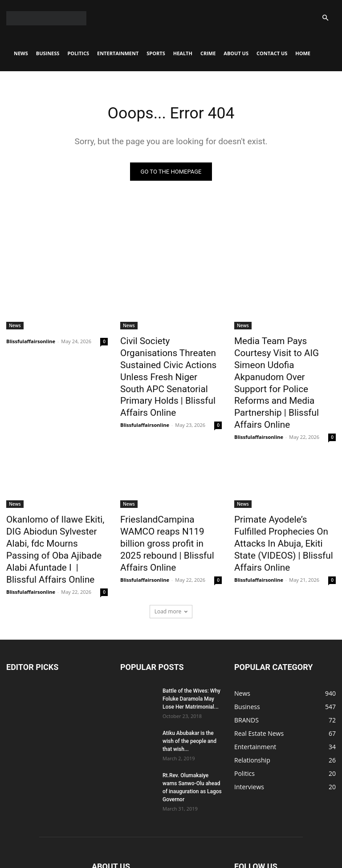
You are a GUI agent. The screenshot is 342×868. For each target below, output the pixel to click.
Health (183, 53)
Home (303, 53)
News (21, 53)
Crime (208, 53)
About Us (236, 53)
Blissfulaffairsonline (31, 343)
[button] (325, 18)
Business (48, 53)
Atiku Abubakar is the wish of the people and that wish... (189, 683)
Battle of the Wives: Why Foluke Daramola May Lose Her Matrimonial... (191, 641)
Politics (78, 53)
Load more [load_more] (171, 553)
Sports (156, 53)
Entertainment (118, 53)
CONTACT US (272, 53)
